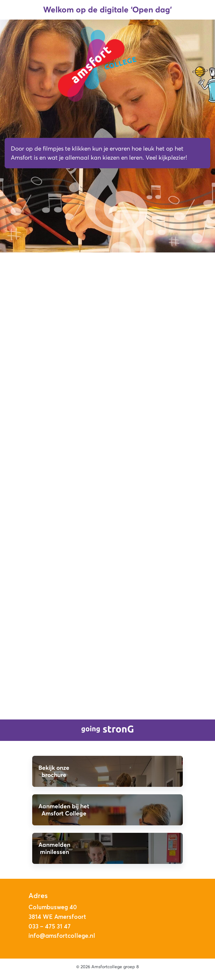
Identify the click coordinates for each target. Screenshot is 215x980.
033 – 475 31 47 (50, 926)
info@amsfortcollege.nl (62, 936)
